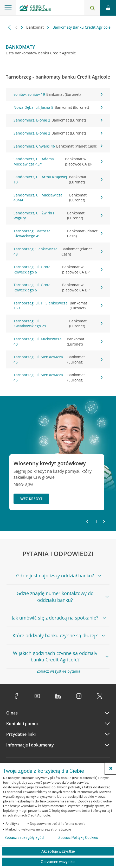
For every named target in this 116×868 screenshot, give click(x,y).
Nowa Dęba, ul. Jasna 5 (58, 107)
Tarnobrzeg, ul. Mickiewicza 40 (58, 342)
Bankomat (36, 27)
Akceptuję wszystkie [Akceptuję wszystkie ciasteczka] (58, 851)
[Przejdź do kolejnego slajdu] (104, 522)
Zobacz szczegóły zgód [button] (24, 838)
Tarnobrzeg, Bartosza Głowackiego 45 (58, 234)
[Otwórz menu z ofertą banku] (8, 8)
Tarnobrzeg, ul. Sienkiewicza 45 (58, 359)
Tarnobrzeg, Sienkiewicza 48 (58, 251)
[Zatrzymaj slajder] (96, 522)
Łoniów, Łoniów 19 (58, 94)
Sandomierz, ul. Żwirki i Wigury (58, 216)
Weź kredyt (31, 499)
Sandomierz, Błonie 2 (58, 120)
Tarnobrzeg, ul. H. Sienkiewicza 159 (58, 306)
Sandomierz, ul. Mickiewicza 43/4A (58, 198)
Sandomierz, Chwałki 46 (58, 146)
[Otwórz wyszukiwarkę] (92, 8)
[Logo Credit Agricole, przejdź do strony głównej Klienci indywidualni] (35, 9)
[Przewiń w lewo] (9, 27)
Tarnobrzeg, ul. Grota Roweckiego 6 (58, 269)
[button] (111, 768)
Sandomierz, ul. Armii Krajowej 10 (58, 179)
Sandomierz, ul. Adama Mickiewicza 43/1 (58, 161)
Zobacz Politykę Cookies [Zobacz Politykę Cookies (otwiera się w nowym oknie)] (78, 838)
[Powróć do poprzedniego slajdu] (87, 521)
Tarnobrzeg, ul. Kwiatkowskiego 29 (58, 324)
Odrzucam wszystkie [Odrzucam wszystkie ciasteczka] (58, 862)
